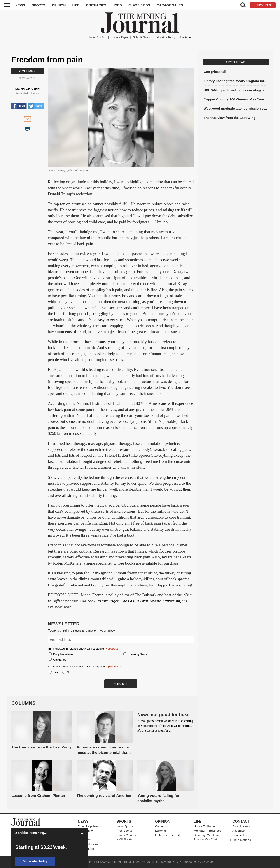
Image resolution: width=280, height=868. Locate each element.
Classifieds (139, 5)
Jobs (117, 5)
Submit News (142, 37)
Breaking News (137, 654)
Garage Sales (170, 5)
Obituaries (96, 5)
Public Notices (241, 840)
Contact (241, 821)
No (69, 672)
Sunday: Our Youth (206, 839)
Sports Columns (127, 835)
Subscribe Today (165, 37)
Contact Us (240, 835)
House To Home (204, 826)
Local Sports (125, 826)
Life (76, 5)
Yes (55, 672)
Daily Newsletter (63, 654)
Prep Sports (124, 831)
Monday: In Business (207, 831)
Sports (38, 5)
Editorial (160, 831)
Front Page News (89, 826)
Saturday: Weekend (207, 835)
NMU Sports (124, 839)
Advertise (238, 831)
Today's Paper (119, 37)
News (20, 5)
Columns (27, 71)
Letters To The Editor (169, 835)
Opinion (59, 5)
